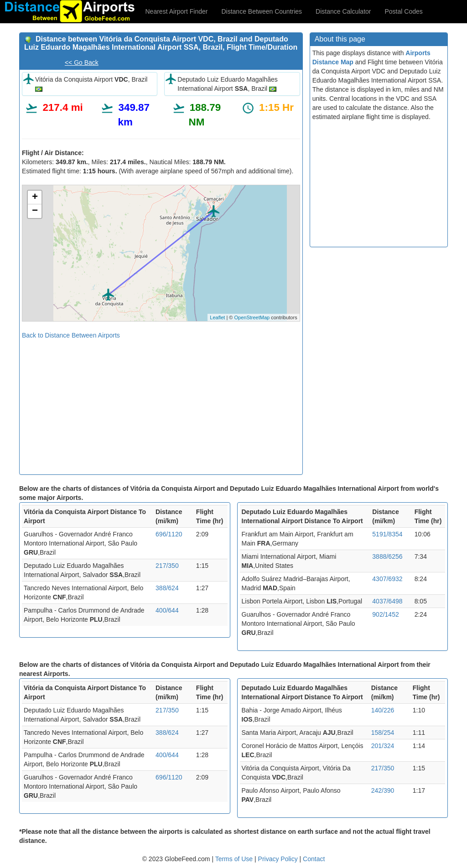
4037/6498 (387, 601)
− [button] (35, 211)
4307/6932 (387, 579)
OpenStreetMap (252, 317)
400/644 (167, 610)
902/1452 (385, 614)
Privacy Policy (279, 859)
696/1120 (169, 534)
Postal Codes (404, 11)
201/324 (383, 746)
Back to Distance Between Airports (71, 335)
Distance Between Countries (262, 11)
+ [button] (35, 198)
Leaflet (217, 317)
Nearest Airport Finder (177, 11)
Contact (314, 859)
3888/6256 (387, 556)
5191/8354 (387, 534)
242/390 (383, 790)
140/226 (383, 710)
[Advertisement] (161, 404)
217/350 (167, 566)
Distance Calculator (343, 11)
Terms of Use (235, 859)
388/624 (167, 588)
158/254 (383, 733)
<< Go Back (82, 62)
